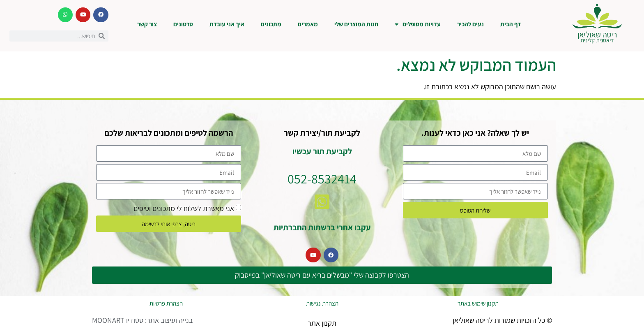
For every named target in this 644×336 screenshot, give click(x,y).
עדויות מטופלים (418, 24)
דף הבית (511, 24)
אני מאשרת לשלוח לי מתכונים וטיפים (184, 208)
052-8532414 (322, 178)
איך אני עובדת (227, 24)
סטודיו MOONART (118, 320)
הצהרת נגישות (322, 303)
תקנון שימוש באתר (478, 303)
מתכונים (271, 24)
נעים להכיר (470, 24)
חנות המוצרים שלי (356, 24)
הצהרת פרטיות (166, 303)
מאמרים (308, 24)
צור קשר (147, 24)
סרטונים (183, 24)
